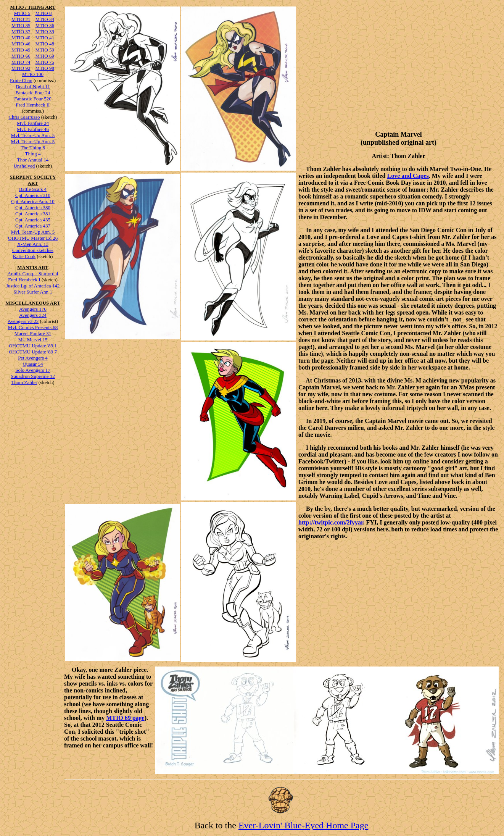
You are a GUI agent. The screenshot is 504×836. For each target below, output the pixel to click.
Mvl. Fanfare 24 (33, 123)
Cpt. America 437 (33, 226)
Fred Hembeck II (33, 105)
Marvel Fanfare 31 (33, 333)
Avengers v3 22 (23, 321)
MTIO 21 (21, 19)
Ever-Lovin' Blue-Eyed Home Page (303, 825)
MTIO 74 (21, 62)
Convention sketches (33, 250)
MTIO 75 (45, 62)
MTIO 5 (22, 13)
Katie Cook (24, 256)
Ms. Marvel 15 (33, 340)
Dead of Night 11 (33, 86)
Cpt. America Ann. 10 (33, 201)
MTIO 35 (21, 25)
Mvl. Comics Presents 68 (33, 327)
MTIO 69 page (125, 718)
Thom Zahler (24, 382)
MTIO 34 (45, 19)
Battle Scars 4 (33, 189)
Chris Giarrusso (24, 117)
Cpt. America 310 (33, 195)
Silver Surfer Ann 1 (33, 292)
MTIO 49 (21, 50)
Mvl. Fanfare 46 (33, 129)
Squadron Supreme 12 (33, 376)
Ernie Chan (21, 80)
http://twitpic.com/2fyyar (331, 522)
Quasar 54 (33, 364)
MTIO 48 (45, 44)
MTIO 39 (45, 31)
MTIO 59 (45, 50)
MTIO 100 (33, 74)
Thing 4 (33, 154)
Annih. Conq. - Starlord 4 (33, 274)
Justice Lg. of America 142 (33, 286)
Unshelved (24, 166)
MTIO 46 (21, 44)
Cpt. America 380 (33, 207)
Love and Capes (408, 176)
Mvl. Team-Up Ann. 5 (33, 135)
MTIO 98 (45, 68)
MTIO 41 (45, 38)
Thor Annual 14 (33, 160)
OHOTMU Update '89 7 (33, 352)
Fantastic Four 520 (33, 99)
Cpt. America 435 (33, 220)
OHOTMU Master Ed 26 (33, 238)
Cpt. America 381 (33, 214)
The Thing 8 (33, 148)
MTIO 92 (21, 68)
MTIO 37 (21, 31)
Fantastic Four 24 (33, 93)
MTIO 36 (45, 25)
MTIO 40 (21, 38)
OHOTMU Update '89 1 (33, 346)
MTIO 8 (44, 13)
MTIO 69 (45, 56)
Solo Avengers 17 (33, 370)
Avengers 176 (33, 309)
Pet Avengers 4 (33, 358)
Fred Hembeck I (24, 280)
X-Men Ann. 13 (33, 244)
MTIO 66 (21, 56)
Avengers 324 (33, 315)
